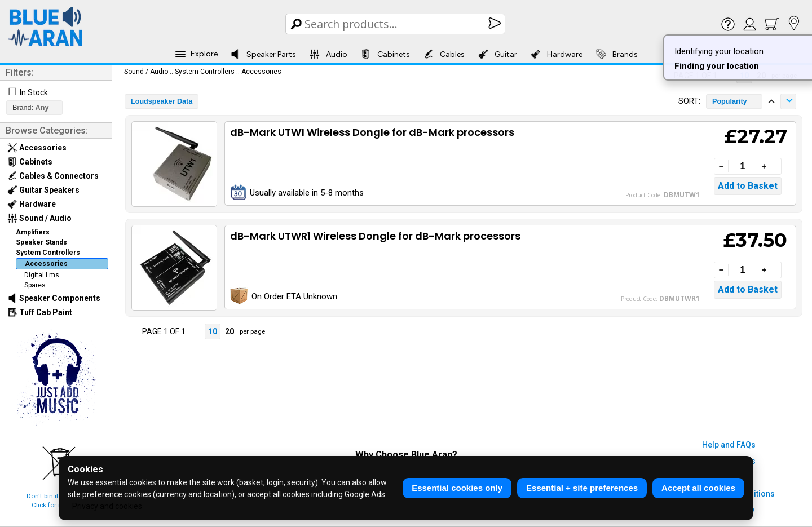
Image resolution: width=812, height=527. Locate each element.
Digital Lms (42, 275)
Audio (328, 54)
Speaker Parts (263, 54)
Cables (444, 54)
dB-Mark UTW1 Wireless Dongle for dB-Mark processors (372, 132)
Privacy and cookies (107, 506)
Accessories (37, 148)
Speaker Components (54, 298)
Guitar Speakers (43, 190)
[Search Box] (396, 24)
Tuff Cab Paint (40, 312)
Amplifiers (33, 232)
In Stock (34, 92)
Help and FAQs (729, 445)
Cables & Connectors (53, 176)
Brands (617, 54)
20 (230, 331)
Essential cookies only (457, 488)
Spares (35, 285)
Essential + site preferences (582, 488)
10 (213, 331)
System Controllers (48, 253)
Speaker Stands (41, 242)
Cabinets (385, 54)
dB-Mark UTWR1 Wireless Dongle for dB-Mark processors (375, 236)
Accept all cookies (698, 488)
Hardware (557, 54)
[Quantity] (743, 166)
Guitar (498, 54)
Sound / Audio (39, 218)
